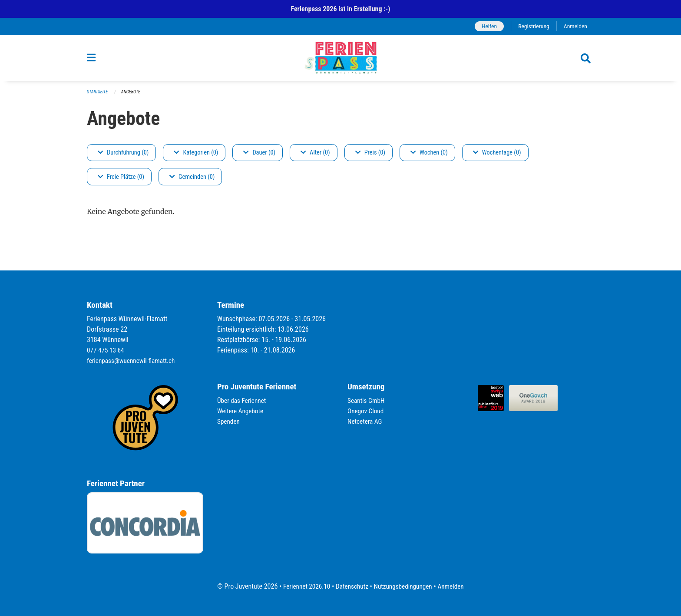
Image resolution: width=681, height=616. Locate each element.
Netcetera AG (366, 421)
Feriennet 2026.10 (304, 586)
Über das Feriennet (243, 400)
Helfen (486, 26)
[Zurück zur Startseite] (340, 60)
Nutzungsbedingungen (404, 586)
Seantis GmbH (367, 400)
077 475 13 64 (106, 350)
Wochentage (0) (497, 157)
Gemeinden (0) (192, 181)
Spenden (229, 421)
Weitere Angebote (241, 411)
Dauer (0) (259, 157)
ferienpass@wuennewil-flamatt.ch (133, 361)
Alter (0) (315, 157)
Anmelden (575, 26)
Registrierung (532, 26)
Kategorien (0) (196, 157)
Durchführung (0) (123, 157)
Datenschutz (351, 586)
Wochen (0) (429, 157)
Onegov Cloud (367, 411)
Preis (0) (370, 157)
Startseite (98, 96)
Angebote (133, 96)
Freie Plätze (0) (121, 181)
